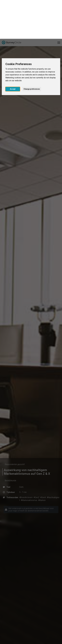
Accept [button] (13, 50)
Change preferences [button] (32, 50)
